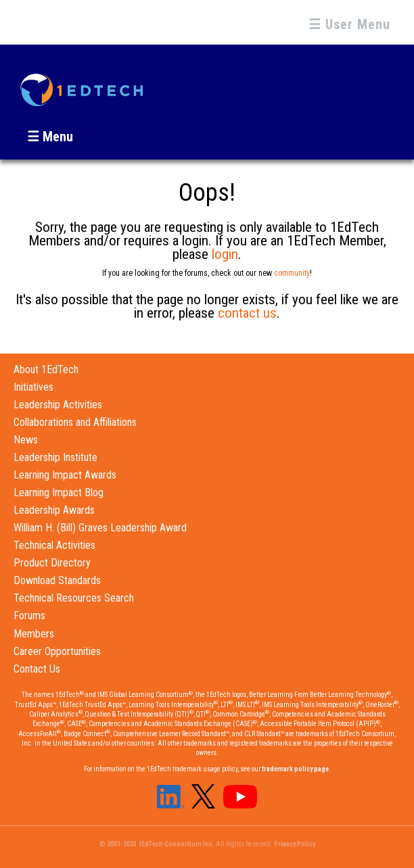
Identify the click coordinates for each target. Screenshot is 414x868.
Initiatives (33, 387)
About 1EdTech (46, 369)
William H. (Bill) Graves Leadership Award (100, 528)
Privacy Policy (295, 844)
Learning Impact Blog (59, 492)
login (225, 254)
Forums (29, 616)
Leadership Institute (55, 457)
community (292, 273)
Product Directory (52, 563)
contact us (247, 313)
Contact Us (37, 669)
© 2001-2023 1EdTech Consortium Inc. (157, 844)
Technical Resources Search (74, 598)
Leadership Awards (54, 510)
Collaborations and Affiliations (75, 422)
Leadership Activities (58, 405)
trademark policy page (295, 769)
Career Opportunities (57, 651)
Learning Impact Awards (65, 475)
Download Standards (57, 580)
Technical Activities (54, 545)
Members (34, 634)
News (26, 440)
